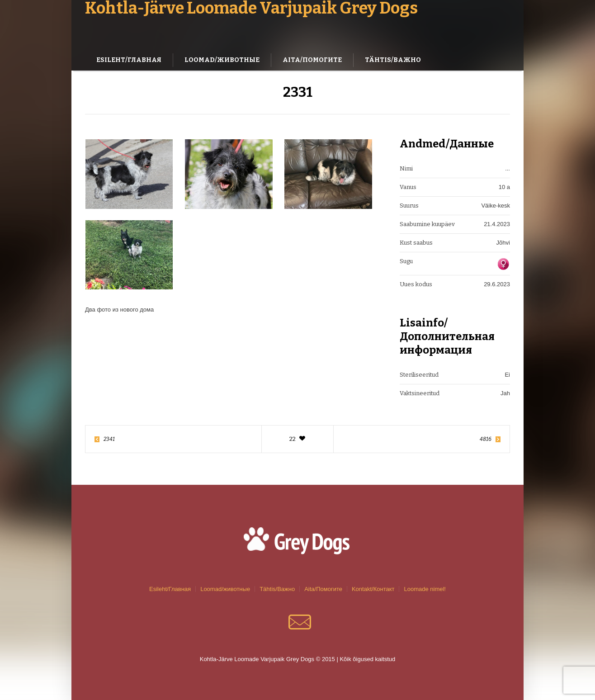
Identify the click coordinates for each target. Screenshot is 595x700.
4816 (486, 439)
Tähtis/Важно (277, 589)
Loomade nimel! (425, 589)
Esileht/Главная (170, 589)
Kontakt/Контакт (373, 589)
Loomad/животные (225, 589)
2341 (109, 439)
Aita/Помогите (323, 589)
